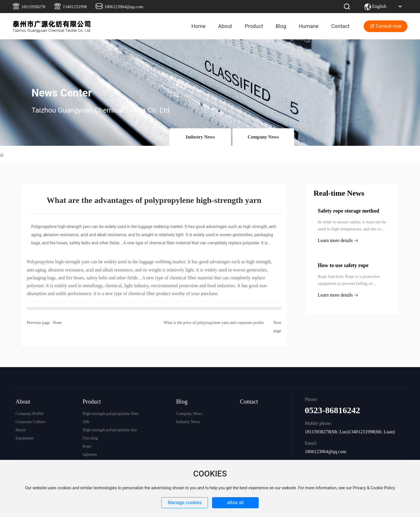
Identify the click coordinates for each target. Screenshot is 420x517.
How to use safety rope (343, 265)
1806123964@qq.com (124, 7)
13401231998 (75, 7)
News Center (62, 93)
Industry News (200, 137)
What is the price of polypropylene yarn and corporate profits (214, 323)
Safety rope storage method (349, 211)
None (57, 323)
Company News (263, 137)
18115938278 (33, 7)
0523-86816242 (332, 410)
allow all (235, 503)
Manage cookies (185, 503)
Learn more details (338, 240)
